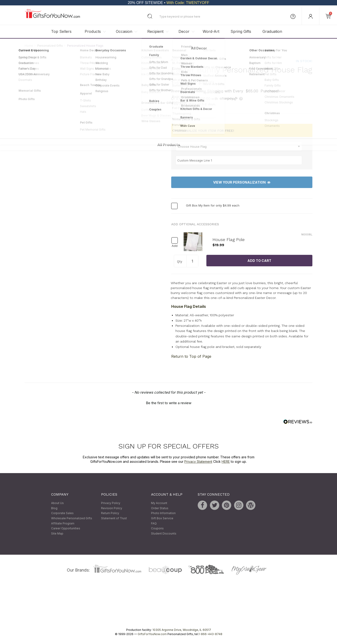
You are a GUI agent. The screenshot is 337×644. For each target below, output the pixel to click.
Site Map (57, 533)
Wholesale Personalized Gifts (72, 518)
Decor (184, 31)
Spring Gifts (241, 31)
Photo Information (163, 513)
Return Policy (110, 513)
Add (175, 246)
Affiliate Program (63, 523)
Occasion (124, 31)
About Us (57, 503)
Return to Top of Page (191, 356)
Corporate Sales (62, 513)
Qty (180, 262)
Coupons (157, 529)
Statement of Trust (114, 518)
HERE (226, 462)
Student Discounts (164, 533)
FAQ (154, 523)
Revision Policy (112, 508)
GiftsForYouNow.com (152, 634)
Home (29, 46)
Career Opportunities (66, 529)
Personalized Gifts (50, 46)
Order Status (160, 508)
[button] (169, 402)
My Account (159, 503)
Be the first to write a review (169, 403)
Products (93, 31)
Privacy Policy (111, 503)
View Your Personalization (242, 182)
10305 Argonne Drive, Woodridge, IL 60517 (182, 630)
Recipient (155, 31)
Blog (54, 508)
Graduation (272, 31)
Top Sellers (61, 31)
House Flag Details (189, 307)
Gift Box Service (162, 518)
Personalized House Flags (85, 46)
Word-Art (211, 31)
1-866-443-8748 (210, 634)
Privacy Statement (198, 462)
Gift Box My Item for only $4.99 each (213, 206)
